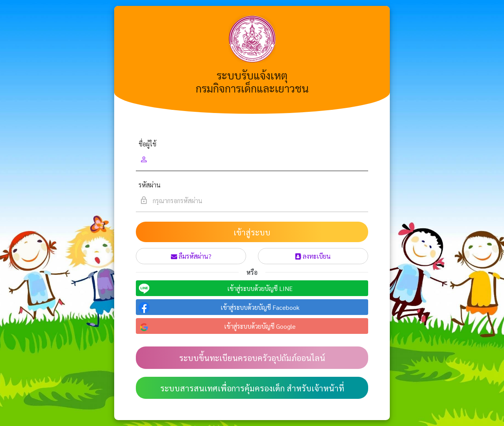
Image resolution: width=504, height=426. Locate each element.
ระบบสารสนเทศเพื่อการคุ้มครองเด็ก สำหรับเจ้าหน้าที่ (252, 388)
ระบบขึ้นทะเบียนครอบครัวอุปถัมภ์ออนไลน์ (252, 358)
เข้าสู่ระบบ (252, 232)
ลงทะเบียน (313, 256)
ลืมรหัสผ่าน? (191, 256)
